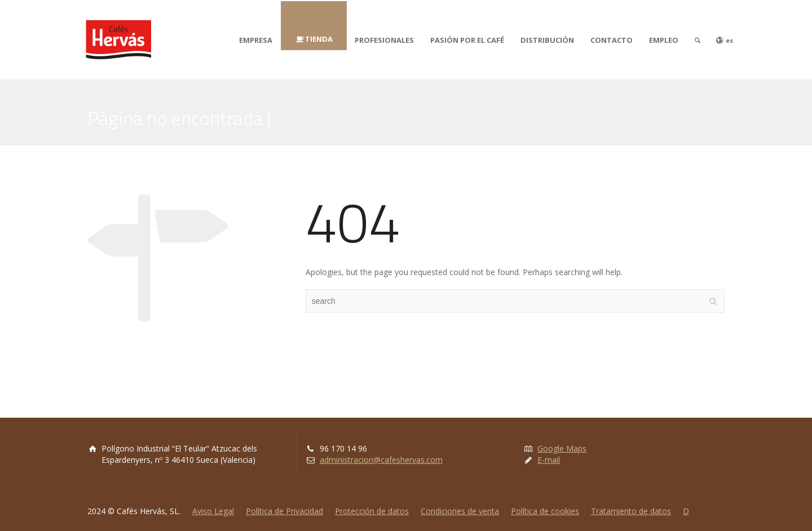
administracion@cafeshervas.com (381, 460)
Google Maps (562, 448)
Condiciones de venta (460, 511)
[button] (18, 17)
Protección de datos (372, 511)
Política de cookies (545, 511)
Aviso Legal (213, 511)
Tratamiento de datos (631, 511)
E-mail (549, 460)
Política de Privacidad (284, 511)
